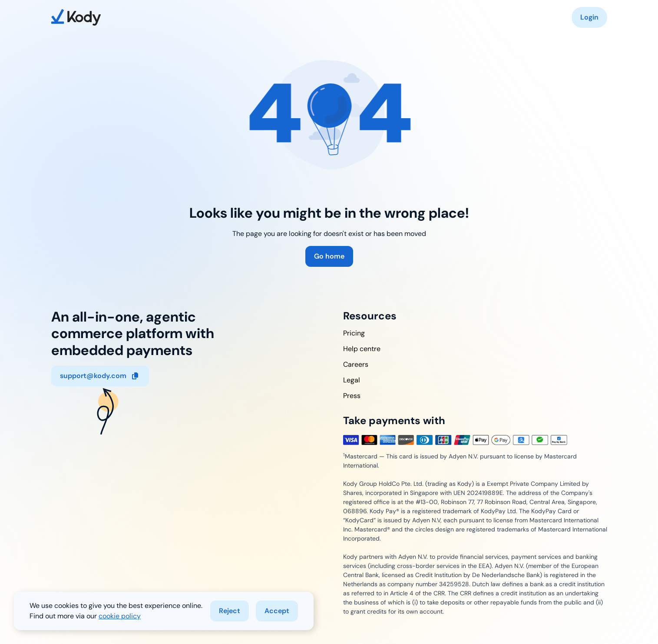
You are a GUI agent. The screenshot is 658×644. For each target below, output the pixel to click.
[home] (76, 17)
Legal (352, 380)
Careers (356, 364)
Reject (230, 611)
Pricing (354, 333)
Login (589, 17)
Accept (277, 611)
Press (352, 396)
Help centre (362, 349)
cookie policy (120, 616)
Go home (329, 256)
